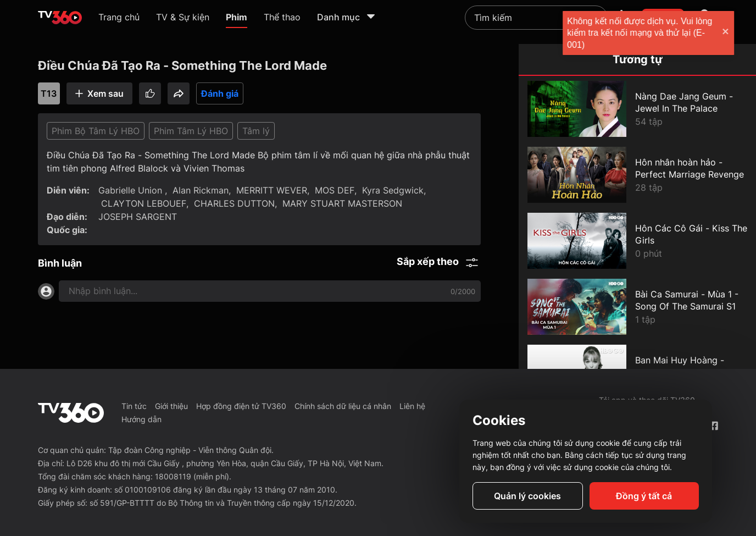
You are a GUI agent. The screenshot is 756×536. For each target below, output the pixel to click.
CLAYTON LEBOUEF (144, 203)
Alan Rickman (201, 190)
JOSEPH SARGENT (138, 217)
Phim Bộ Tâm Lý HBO (96, 131)
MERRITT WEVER (272, 190)
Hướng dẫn (141, 419)
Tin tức (134, 406)
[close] (737, 33)
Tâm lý (256, 131)
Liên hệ (412, 406)
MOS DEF (335, 190)
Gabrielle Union (132, 190)
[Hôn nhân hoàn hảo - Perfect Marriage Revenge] (637, 175)
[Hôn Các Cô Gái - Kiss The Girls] (637, 241)
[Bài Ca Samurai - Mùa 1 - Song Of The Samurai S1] (637, 307)
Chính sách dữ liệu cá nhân (343, 406)
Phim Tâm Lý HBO (191, 131)
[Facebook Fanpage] (713, 426)
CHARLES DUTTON (234, 203)
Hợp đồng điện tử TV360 (241, 406)
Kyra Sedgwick (393, 190)
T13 (49, 93)
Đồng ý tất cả (644, 496)
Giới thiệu (171, 406)
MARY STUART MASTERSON (342, 203)
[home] (60, 18)
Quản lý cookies (527, 496)
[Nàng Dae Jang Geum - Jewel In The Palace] (637, 109)
